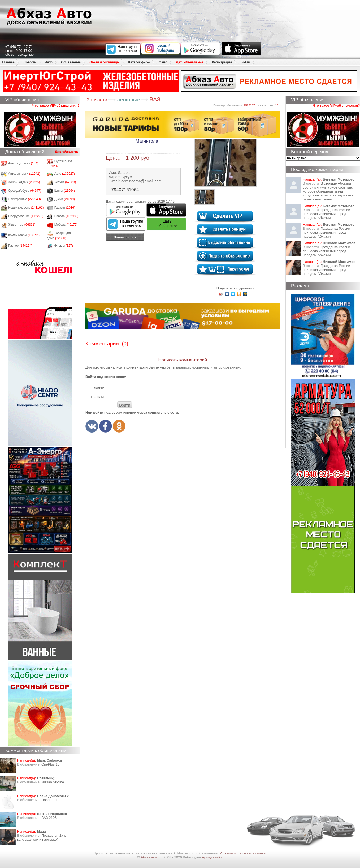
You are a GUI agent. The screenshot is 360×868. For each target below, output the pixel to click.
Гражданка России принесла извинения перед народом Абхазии (326, 214)
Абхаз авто (150, 857)
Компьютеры (24, 235)
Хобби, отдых (24, 182)
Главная (8, 62)
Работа (66, 216)
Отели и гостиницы (104, 62)
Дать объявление (190, 62)
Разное (20, 246)
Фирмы (64, 246)
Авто (49, 62)
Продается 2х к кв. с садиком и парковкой (41, 837)
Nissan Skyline (53, 782)
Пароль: (97, 397)
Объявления (71, 62)
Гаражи (65, 208)
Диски (65, 199)
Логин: (99, 388)
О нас (163, 62)
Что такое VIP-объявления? (56, 106)
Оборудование (26, 216)
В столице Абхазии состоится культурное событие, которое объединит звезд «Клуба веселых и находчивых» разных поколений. (328, 191)
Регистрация (222, 62)
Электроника (25, 199)
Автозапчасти (24, 174)
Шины (65, 191)
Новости (30, 62)
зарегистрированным (193, 367)
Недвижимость (26, 208)
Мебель (66, 225)
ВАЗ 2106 (49, 818)
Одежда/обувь (25, 191)
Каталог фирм (139, 62)
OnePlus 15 (50, 764)
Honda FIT (49, 800)
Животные (22, 225)
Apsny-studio (212, 857)
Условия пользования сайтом (243, 853)
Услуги (65, 182)
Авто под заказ (23, 163)
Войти (245, 62)
